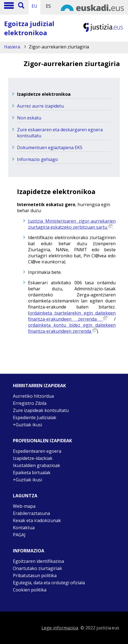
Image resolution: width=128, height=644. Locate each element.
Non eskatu (29, 118)
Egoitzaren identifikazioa (38, 561)
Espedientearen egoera (37, 451)
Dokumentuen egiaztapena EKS (50, 148)
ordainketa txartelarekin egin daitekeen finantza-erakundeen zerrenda (72, 316)
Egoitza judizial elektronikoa (29, 28)
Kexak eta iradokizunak (37, 520)
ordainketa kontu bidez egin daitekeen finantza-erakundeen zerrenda (72, 328)
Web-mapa (24, 506)
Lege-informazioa (60, 628)
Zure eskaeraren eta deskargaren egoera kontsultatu (60, 133)
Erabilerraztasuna (31, 513)
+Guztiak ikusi (27, 425)
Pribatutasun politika (35, 575)
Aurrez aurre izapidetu (40, 106)
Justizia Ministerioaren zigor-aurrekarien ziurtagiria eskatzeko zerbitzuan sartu (72, 224)
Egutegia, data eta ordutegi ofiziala (49, 583)
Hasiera (12, 47)
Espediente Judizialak (35, 417)
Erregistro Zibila (30, 403)
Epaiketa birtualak (32, 473)
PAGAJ (19, 535)
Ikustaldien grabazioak (37, 465)
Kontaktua (24, 528)
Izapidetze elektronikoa (44, 94)
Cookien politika (30, 590)
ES (48, 6)
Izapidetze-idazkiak (33, 458)
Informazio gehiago (37, 159)
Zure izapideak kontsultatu (41, 410)
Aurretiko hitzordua (33, 396)
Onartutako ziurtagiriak (37, 568)
